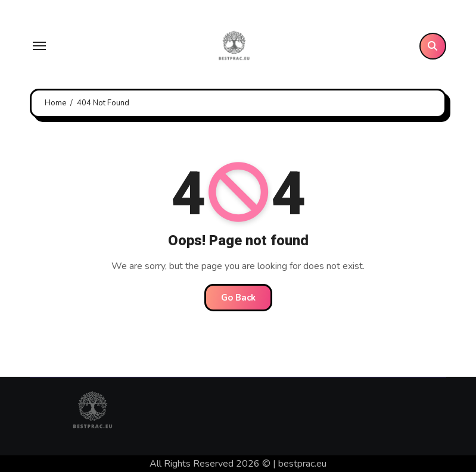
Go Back (238, 298)
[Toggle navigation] (39, 46)
